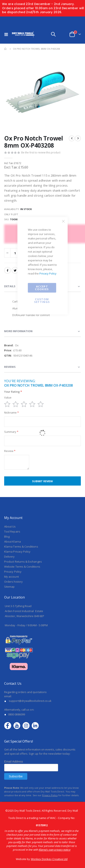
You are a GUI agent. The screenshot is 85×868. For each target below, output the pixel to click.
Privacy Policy (48, 273)
